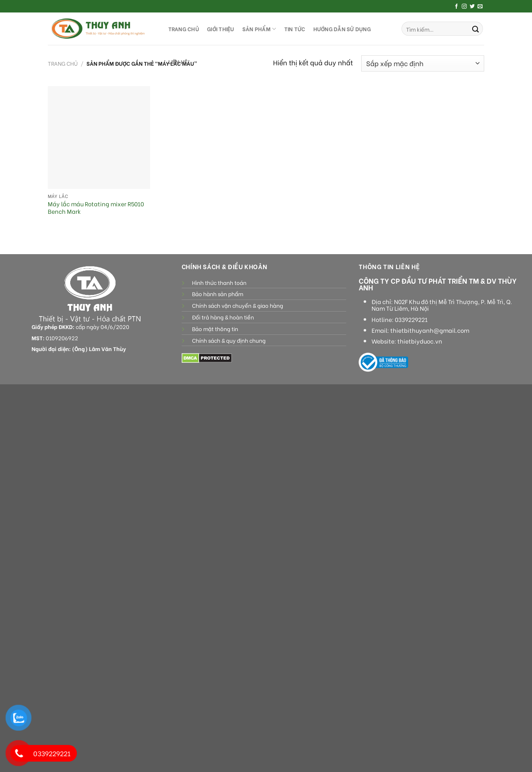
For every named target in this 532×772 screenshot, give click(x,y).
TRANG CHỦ (184, 29)
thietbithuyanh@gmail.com (430, 330)
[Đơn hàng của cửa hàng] (423, 63)
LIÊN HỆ (178, 62)
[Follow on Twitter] (472, 7)
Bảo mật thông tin (215, 329)
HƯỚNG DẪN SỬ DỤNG (342, 29)
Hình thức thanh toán (219, 282)
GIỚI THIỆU (221, 29)
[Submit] (475, 29)
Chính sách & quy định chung (229, 340)
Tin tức (295, 29)
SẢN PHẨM (259, 29)
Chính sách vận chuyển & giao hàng (238, 305)
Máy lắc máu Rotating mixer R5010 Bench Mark (96, 208)
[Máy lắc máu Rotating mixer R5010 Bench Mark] (99, 137)
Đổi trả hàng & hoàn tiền (223, 317)
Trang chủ (63, 63)
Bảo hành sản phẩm (218, 294)
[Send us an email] (480, 7)
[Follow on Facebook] (456, 7)
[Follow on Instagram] (464, 7)
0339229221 (411, 319)
